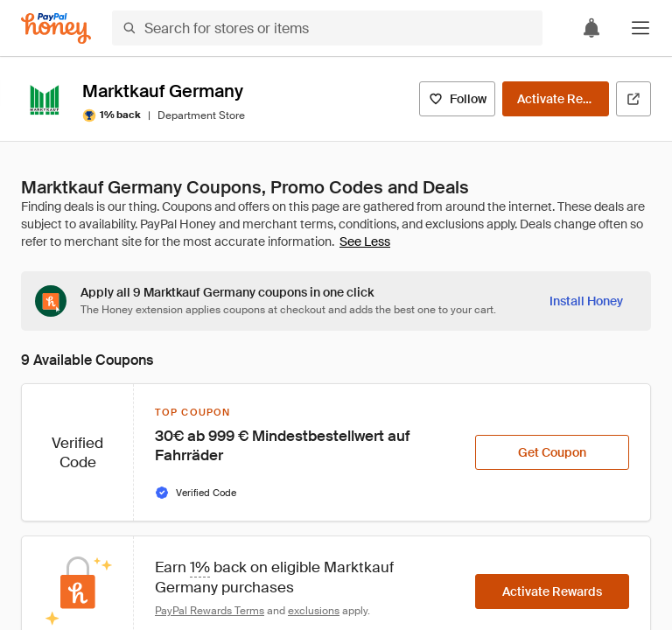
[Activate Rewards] (556, 99)
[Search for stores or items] (327, 28)
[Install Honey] (586, 301)
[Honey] (56, 28)
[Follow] (457, 99)
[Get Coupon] (552, 452)
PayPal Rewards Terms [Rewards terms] (210, 611)
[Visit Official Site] (633, 99)
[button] (640, 28)
